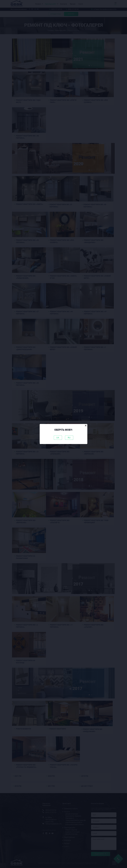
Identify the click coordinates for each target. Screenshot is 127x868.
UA (58, 438)
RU (69, 438)
